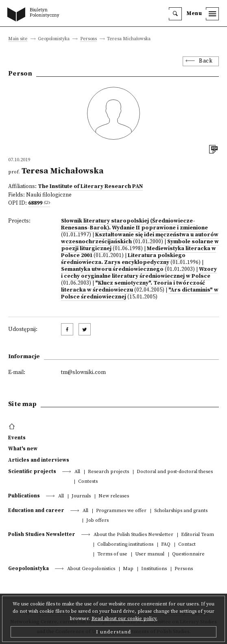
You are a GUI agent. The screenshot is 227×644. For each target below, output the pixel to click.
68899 (35, 203)
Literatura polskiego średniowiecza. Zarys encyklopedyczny (123, 259)
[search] (175, 14)
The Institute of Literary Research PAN (90, 187)
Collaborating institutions (125, 545)
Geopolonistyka (28, 568)
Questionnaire (188, 554)
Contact (187, 545)
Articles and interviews (39, 460)
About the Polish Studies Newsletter (133, 535)
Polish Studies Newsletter (42, 534)
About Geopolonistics (91, 569)
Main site (18, 39)
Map (128, 569)
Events (17, 438)
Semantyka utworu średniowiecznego (112, 269)
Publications (24, 496)
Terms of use (112, 554)
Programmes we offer (121, 511)
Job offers (97, 521)
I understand (113, 632)
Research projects (108, 472)
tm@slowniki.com (83, 373)
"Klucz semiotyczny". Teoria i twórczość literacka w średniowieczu (133, 287)
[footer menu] (13, 427)
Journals (81, 496)
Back (206, 61)
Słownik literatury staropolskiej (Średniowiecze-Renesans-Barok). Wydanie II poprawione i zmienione (134, 225)
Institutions (154, 569)
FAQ (166, 545)
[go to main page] (35, 15)
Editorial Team (198, 535)
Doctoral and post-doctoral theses (175, 472)
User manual (150, 554)
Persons (88, 39)
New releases (114, 496)
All (77, 472)
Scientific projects (32, 471)
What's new (23, 449)
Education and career (36, 510)
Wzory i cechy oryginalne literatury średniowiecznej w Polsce (139, 273)
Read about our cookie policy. (124, 619)
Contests (88, 482)
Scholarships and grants (181, 511)
